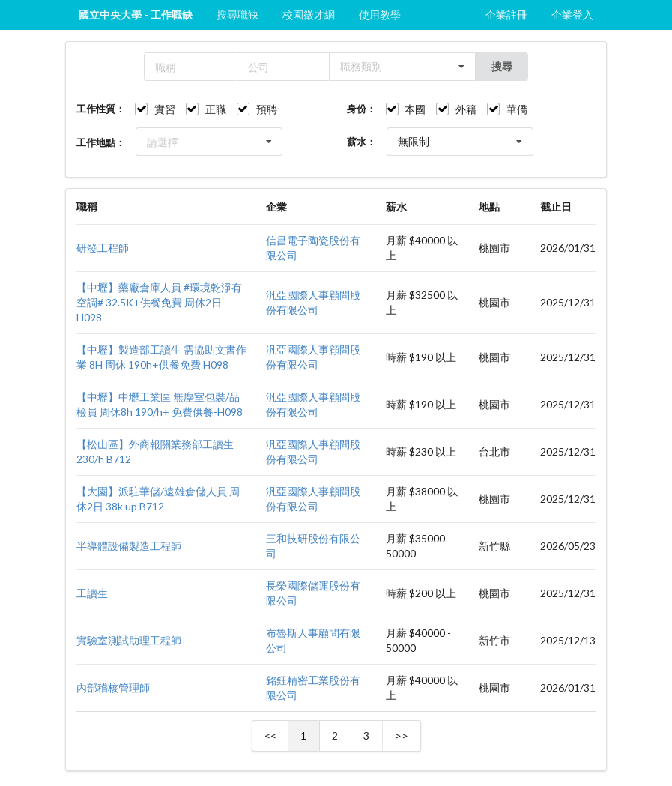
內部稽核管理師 (113, 687)
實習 (165, 109)
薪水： (361, 142)
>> (402, 735)
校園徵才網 (309, 15)
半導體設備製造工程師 (129, 546)
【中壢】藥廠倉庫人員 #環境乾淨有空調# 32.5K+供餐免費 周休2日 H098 (159, 302)
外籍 (466, 109)
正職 (216, 109)
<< (270, 735)
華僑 (517, 109)
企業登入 (572, 15)
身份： (361, 109)
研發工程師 (103, 248)
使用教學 (380, 15)
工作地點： (101, 142)
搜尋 (502, 66)
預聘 (267, 109)
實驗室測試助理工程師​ (129, 640)
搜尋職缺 (237, 15)
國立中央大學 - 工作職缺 (136, 15)
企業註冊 (506, 15)
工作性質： (101, 109)
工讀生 (92, 593)
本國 (415, 109)
